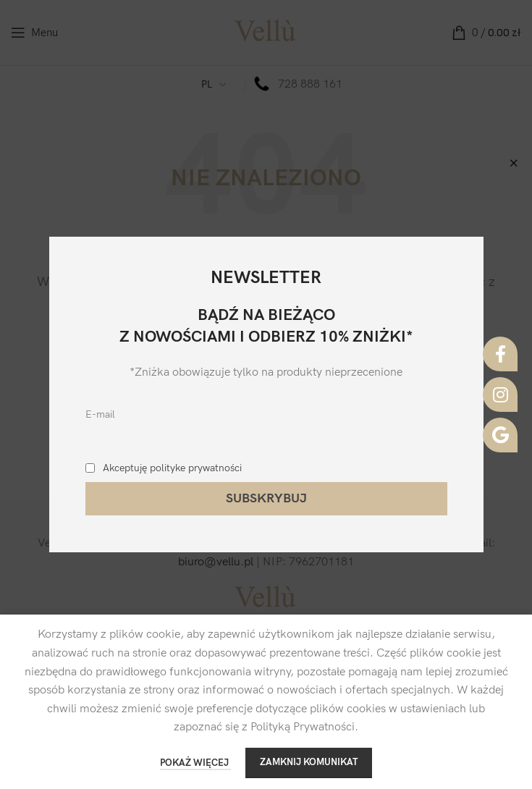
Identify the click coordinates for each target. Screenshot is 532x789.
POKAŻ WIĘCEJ (195, 763)
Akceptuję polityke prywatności (172, 468)
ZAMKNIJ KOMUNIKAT (309, 762)
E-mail (100, 414)
